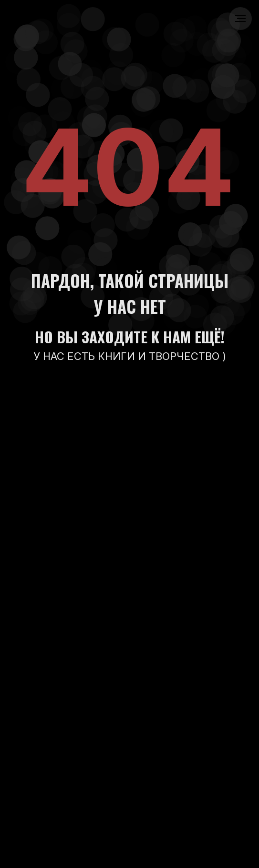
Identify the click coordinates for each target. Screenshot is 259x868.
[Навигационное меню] (240, 19)
